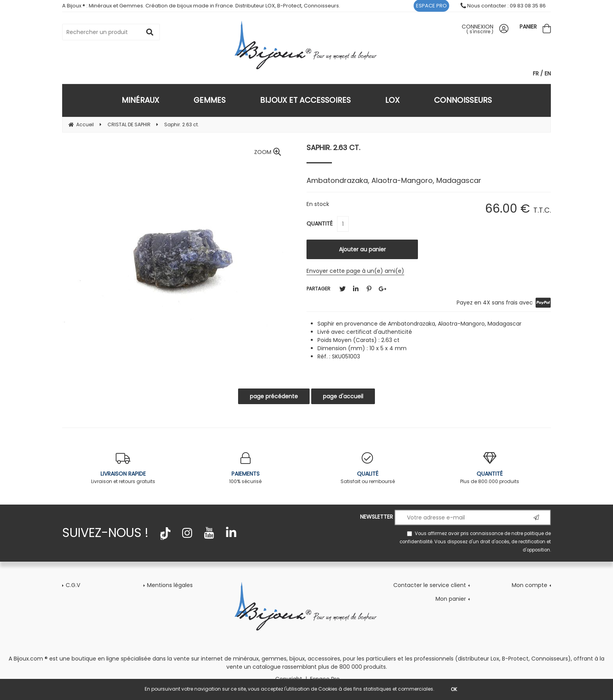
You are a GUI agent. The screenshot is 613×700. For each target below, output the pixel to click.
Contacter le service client (430, 585)
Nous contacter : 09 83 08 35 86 (503, 6)
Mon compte (530, 585)
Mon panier (451, 599)
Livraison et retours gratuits (123, 468)
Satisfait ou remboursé (368, 468)
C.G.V (73, 585)
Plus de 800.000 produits (490, 468)
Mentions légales (170, 585)
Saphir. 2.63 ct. (333, 148)
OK (454, 689)
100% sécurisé (246, 468)
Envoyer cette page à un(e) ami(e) (355, 271)
